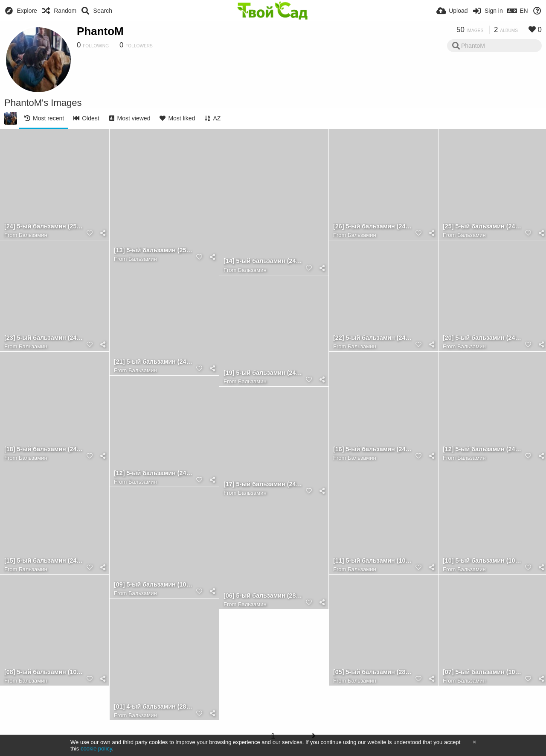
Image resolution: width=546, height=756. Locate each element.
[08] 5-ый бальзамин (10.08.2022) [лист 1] (44, 672)
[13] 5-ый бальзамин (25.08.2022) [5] (154, 250)
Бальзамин (33, 235)
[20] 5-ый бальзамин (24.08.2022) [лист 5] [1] (482, 338)
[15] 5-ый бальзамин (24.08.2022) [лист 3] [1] (44, 561)
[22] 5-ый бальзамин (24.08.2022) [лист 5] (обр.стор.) (373, 338)
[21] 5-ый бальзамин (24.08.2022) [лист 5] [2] (154, 362)
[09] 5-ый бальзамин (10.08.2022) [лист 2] (154, 585)
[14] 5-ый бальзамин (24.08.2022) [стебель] (263, 261)
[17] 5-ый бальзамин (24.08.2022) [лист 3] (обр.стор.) (263, 484)
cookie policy (96, 749)
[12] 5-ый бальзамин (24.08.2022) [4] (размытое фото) (482, 449)
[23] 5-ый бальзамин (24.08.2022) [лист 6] (44, 338)
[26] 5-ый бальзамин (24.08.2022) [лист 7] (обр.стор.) (373, 226)
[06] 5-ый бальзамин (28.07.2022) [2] (263, 596)
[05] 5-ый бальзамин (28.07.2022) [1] (373, 672)
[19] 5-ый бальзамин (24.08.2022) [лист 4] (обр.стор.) (263, 373)
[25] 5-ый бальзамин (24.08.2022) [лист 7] (482, 226)
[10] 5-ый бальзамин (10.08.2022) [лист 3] (482, 561)
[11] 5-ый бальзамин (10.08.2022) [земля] (373, 561)
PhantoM (100, 31)
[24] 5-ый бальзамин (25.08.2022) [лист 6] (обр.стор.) (44, 226)
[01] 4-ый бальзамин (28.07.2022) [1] (154, 707)
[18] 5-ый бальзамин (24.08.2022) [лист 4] (44, 449)
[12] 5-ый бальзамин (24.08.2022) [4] (154, 473)
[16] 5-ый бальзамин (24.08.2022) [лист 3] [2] (373, 449)
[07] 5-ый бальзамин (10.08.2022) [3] (482, 672)
